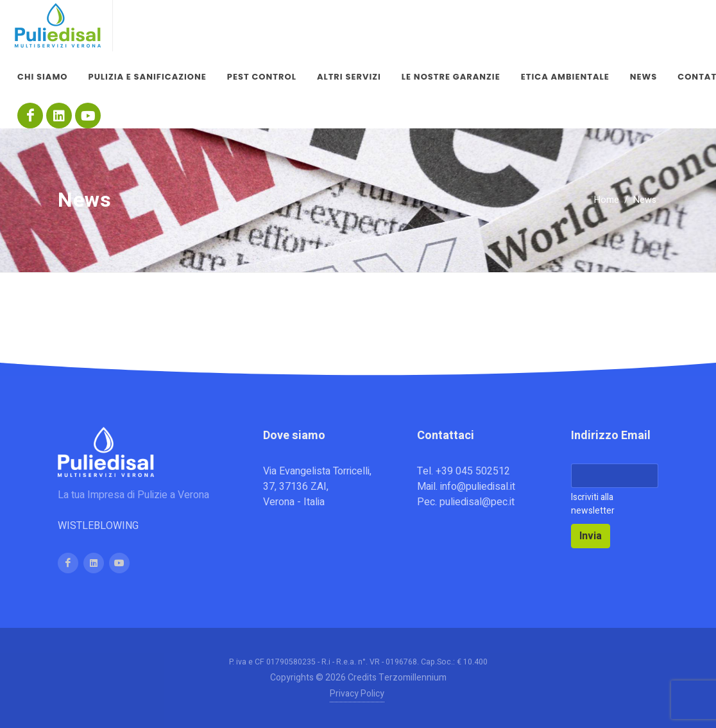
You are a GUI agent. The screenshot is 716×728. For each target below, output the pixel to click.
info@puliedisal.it (478, 487)
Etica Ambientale (565, 77)
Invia (591, 536)
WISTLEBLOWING (98, 526)
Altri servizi (349, 77)
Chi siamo (43, 77)
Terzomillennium (413, 678)
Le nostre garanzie (451, 77)
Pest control (262, 77)
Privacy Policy (357, 694)
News (644, 77)
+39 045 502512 (473, 471)
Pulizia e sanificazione (148, 77)
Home (607, 200)
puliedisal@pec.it (477, 502)
